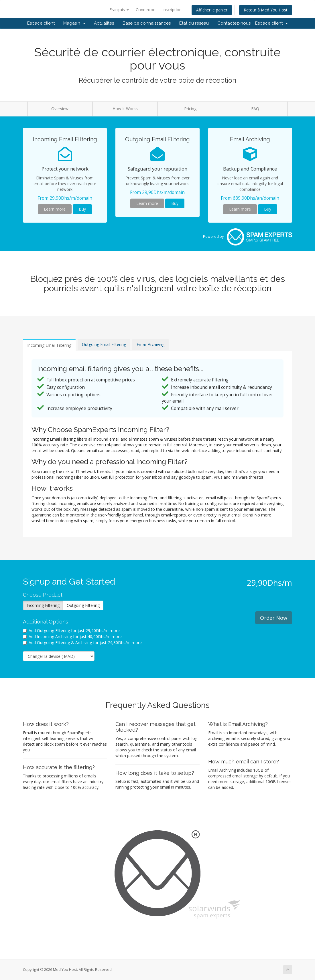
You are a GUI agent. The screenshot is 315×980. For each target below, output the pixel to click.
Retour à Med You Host (266, 10)
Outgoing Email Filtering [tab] (104, 344)
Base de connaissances (147, 23)
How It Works (125, 109)
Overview (60, 109)
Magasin (74, 23)
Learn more (55, 209)
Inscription (172, 10)
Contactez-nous (234, 23)
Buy (82, 209)
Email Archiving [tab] (150, 344)
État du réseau (194, 23)
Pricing (190, 109)
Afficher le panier (212, 10)
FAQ (255, 109)
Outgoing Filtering (83, 605)
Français (119, 10)
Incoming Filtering (43, 605)
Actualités (104, 23)
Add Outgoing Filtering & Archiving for (82, 643)
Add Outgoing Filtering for (71, 630)
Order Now (274, 618)
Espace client (41, 23)
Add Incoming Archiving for (72, 636)
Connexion (146, 10)
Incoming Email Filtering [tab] (49, 345)
